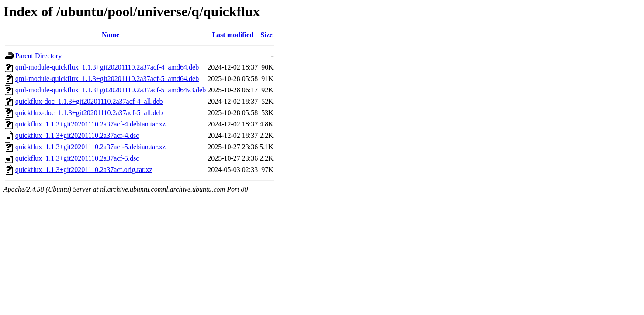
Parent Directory (38, 56)
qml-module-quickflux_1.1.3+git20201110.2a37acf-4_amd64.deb (107, 67)
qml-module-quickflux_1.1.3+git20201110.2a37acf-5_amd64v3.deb (111, 90)
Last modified (233, 35)
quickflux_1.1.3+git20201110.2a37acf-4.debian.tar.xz (90, 124)
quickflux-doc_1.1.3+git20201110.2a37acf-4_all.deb (89, 101)
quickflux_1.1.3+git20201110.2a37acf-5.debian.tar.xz (90, 147)
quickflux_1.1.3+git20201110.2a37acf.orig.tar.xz (84, 170)
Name (111, 35)
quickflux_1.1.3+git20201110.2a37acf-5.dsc (77, 158)
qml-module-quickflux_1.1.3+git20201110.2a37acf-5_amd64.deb (107, 79)
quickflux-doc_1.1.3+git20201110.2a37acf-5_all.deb (89, 113)
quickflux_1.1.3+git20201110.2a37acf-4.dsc (77, 135)
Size (267, 35)
